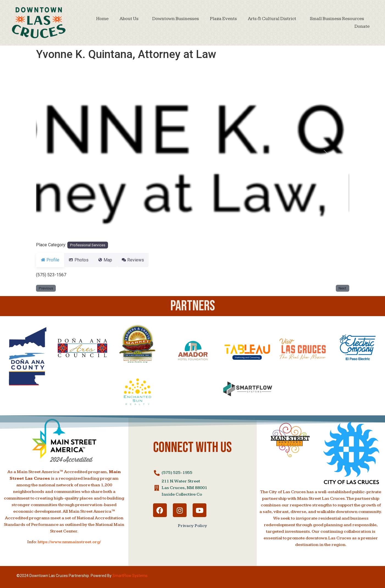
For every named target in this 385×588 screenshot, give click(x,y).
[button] (59, 154)
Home (102, 19)
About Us (130, 19)
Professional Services (88, 245)
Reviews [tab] (143, 260)
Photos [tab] (82, 260)
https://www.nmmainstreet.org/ (69, 542)
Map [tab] (112, 260)
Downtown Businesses (176, 19)
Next (342, 288)
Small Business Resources (337, 19)
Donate (362, 26)
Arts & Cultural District (273, 19)
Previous (46, 288)
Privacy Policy (192, 526)
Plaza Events (223, 19)
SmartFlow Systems (130, 576)
